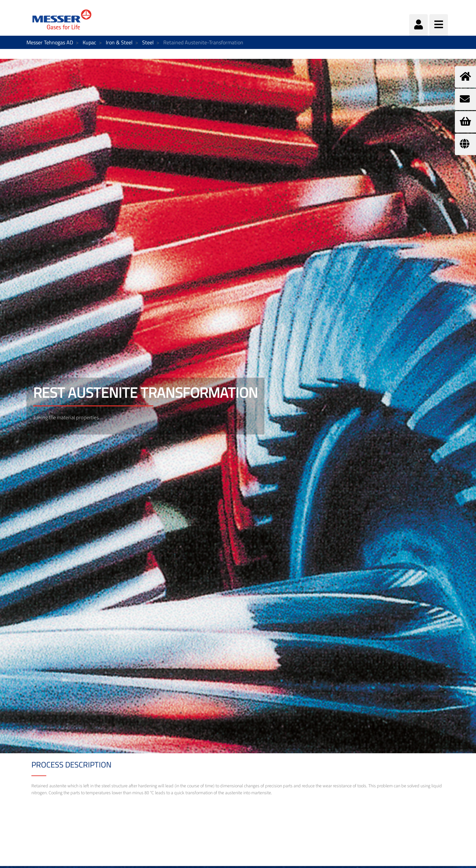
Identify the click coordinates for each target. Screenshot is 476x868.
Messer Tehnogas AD (50, 42)
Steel (148, 42)
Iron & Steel (119, 42)
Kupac (89, 42)
